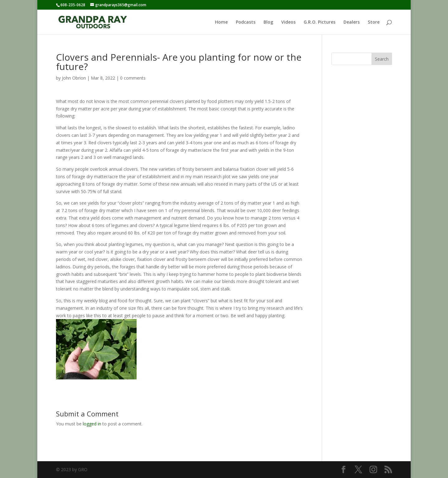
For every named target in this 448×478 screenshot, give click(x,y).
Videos (288, 22)
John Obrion (74, 78)
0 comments (133, 78)
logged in (92, 424)
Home (221, 22)
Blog (268, 22)
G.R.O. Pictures (320, 22)
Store (374, 22)
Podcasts (246, 22)
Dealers (352, 22)
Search (382, 59)
